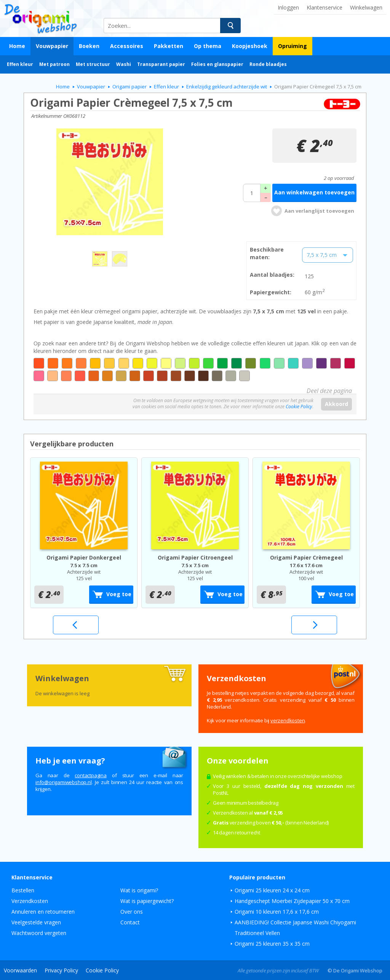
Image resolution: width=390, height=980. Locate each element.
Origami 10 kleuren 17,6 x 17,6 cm (277, 912)
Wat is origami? (139, 890)
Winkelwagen (366, 7)
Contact (130, 922)
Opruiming (292, 46)
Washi (124, 64)
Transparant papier (161, 64)
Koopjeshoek (250, 46)
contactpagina (90, 775)
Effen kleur (20, 64)
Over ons (132, 912)
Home (17, 46)
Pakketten (169, 46)
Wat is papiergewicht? (147, 901)
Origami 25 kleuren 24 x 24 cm (272, 890)
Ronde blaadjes (268, 64)
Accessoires (127, 46)
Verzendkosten (30, 901)
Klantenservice (324, 7)
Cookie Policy (299, 407)
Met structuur (93, 64)
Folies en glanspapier (217, 64)
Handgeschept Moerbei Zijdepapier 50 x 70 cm (292, 901)
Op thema (208, 46)
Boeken (89, 46)
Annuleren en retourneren (43, 912)
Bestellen (23, 890)
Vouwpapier (52, 46)
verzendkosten (288, 720)
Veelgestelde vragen (36, 922)
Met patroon (54, 64)
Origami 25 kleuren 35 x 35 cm (272, 944)
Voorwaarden (20, 970)
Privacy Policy (61, 970)
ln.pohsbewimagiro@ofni (64, 782)
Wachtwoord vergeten (39, 933)
